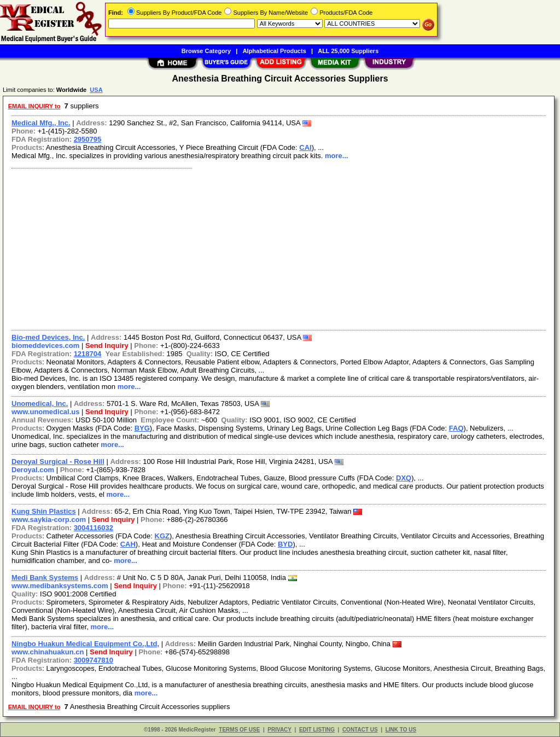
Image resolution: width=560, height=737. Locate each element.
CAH (128, 544)
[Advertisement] (279, 248)
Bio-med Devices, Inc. (48, 337)
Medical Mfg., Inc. (41, 123)
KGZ (162, 536)
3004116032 (94, 528)
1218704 (88, 354)
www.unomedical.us (45, 412)
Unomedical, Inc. (40, 404)
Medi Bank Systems (45, 578)
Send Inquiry (107, 346)
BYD (285, 544)
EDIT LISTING (317, 730)
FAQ (456, 428)
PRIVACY (279, 730)
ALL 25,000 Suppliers (348, 51)
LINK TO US (401, 730)
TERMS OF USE (239, 730)
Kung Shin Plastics (44, 511)
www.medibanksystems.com (60, 586)
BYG (142, 428)
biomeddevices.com (45, 346)
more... (337, 156)
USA (96, 90)
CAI (305, 147)
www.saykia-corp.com (49, 520)
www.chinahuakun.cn (48, 652)
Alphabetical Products (275, 51)
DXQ (404, 478)
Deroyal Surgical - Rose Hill (58, 462)
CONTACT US (360, 730)
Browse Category (206, 51)
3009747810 (94, 660)
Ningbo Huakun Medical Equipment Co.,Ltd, (85, 644)
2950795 (88, 139)
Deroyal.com (33, 470)
